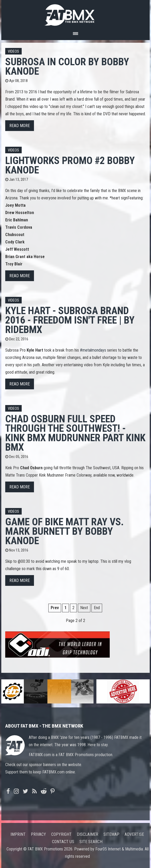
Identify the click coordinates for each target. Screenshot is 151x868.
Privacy (38, 834)
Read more (20, 126)
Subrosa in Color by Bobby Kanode (67, 66)
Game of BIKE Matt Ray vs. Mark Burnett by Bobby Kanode (65, 531)
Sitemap (111, 834)
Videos (13, 51)
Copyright (61, 834)
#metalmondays (93, 350)
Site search (91, 842)
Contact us (63, 842)
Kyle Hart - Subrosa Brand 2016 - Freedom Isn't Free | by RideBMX (70, 320)
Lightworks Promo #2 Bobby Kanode (70, 165)
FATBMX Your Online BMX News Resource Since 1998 (75, 13)
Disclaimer (88, 834)
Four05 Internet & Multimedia (119, 849)
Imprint (18, 834)
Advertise (134, 834)
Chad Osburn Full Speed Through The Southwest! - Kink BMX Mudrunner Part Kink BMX (75, 433)
